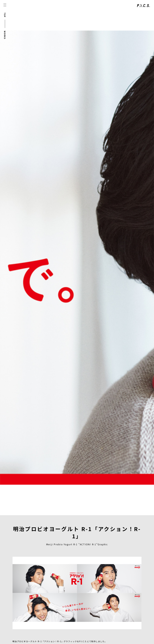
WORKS (5, 35)
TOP (5, 15)
